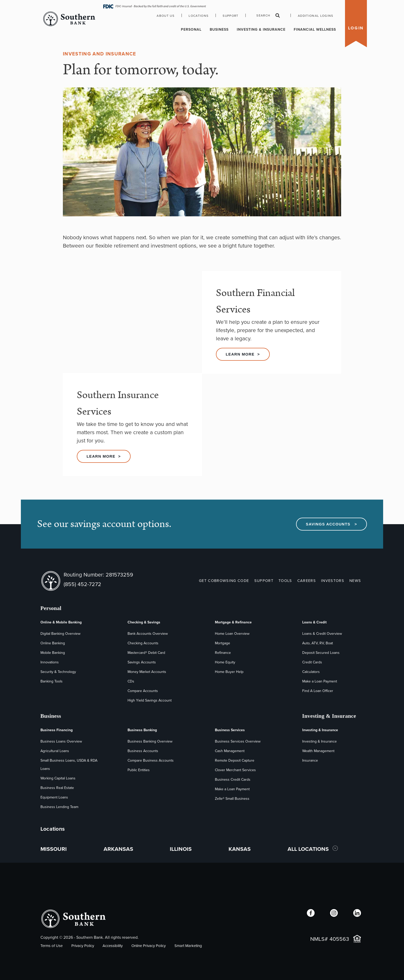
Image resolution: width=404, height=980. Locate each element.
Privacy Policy (83, 946)
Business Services (230, 730)
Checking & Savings (144, 622)
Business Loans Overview (61, 741)
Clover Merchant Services (235, 770)
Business (219, 30)
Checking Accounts (143, 643)
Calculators (311, 672)
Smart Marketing (188, 946)
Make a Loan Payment (320, 681)
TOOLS (285, 581)
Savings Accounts (142, 662)
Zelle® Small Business (232, 799)
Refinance (223, 653)
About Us (166, 16)
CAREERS (307, 581)
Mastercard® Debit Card (146, 653)
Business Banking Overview (150, 741)
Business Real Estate (57, 788)
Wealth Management (318, 751)
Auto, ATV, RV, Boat (318, 643)
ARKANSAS (118, 849)
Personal (191, 30)
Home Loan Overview (232, 634)
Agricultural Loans (55, 751)
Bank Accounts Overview (148, 634)
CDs (131, 681)
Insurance (310, 760)
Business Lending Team (59, 807)
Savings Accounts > (331, 524)
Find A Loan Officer (318, 691)
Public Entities (139, 770)
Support (230, 16)
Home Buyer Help (229, 672)
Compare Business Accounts (151, 760)
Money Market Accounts (147, 672)
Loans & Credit (314, 622)
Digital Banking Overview (60, 634)
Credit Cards (312, 662)
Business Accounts (143, 751)
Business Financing (57, 730)
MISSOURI (54, 849)
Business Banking (142, 730)
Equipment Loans (54, 797)
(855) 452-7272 (82, 584)
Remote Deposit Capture (235, 760)
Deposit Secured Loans (321, 653)
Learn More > (243, 354)
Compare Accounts (143, 691)
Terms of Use (52, 946)
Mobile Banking (53, 653)
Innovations (50, 662)
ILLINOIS (181, 849)
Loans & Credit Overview (322, 634)
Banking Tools (52, 681)
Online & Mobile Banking (61, 622)
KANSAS (240, 849)
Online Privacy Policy (149, 946)
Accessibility (113, 946)
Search (268, 15)
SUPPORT (264, 581)
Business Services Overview (238, 741)
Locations (199, 16)
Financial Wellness (315, 30)
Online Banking (53, 643)
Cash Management (230, 751)
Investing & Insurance (261, 30)
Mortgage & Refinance (233, 622)
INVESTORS (333, 581)
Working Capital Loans (58, 778)
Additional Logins (316, 16)
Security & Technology (58, 672)
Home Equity (225, 662)
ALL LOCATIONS (309, 849)
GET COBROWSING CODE (224, 581)
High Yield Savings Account (150, 700)
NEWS (355, 581)
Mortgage (222, 643)
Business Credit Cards (233, 780)
